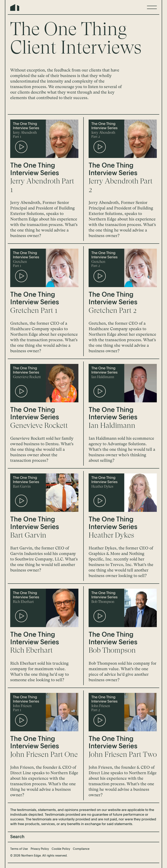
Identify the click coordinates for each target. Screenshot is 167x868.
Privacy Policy (40, 849)
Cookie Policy (61, 849)
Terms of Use (19, 849)
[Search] (83, 837)
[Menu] (152, 7)
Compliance (81, 849)
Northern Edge (15, 7)
